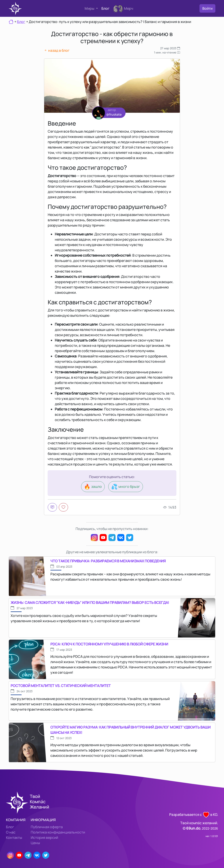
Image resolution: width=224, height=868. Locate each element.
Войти (207, 8)
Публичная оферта (47, 827)
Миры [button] (90, 8)
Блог (105, 8)
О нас (11, 832)
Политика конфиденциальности (58, 832)
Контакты (14, 837)
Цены (35, 843)
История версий (44, 837)
